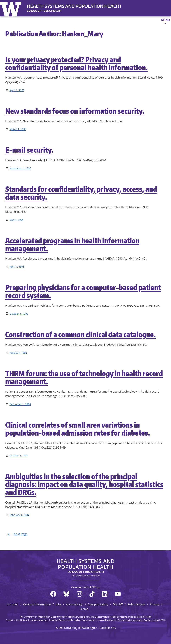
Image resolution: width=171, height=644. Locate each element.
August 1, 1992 (18, 353)
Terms (84, 609)
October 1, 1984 (19, 456)
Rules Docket (136, 604)
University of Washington (11, 8)
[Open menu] (165, 21)
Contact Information (37, 604)
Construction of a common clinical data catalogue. (80, 334)
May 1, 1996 (17, 220)
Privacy (155, 604)
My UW (118, 604)
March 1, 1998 (18, 129)
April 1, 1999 (17, 90)
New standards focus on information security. (75, 111)
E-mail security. (29, 150)
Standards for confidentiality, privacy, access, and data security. (81, 193)
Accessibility (74, 604)
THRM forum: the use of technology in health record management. (84, 377)
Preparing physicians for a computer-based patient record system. (83, 291)
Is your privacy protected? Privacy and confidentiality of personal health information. (76, 63)
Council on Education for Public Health (138, 620)
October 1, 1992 (19, 314)
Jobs (58, 604)
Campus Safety (98, 604)
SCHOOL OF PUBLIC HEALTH (44, 11)
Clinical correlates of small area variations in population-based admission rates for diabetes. (78, 429)
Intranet (12, 604)
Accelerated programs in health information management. (72, 244)
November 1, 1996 (20, 168)
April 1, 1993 (17, 267)
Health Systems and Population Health (74, 6)
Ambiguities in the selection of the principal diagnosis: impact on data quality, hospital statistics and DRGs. (84, 484)
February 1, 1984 (19, 515)
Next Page (21, 534)
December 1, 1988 (20, 404)
